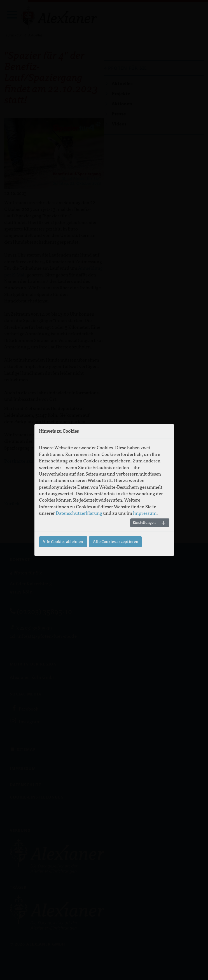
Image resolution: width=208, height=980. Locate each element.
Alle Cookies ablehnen (63, 542)
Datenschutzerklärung (79, 513)
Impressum (145, 513)
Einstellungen (144, 523)
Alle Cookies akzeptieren (116, 542)
